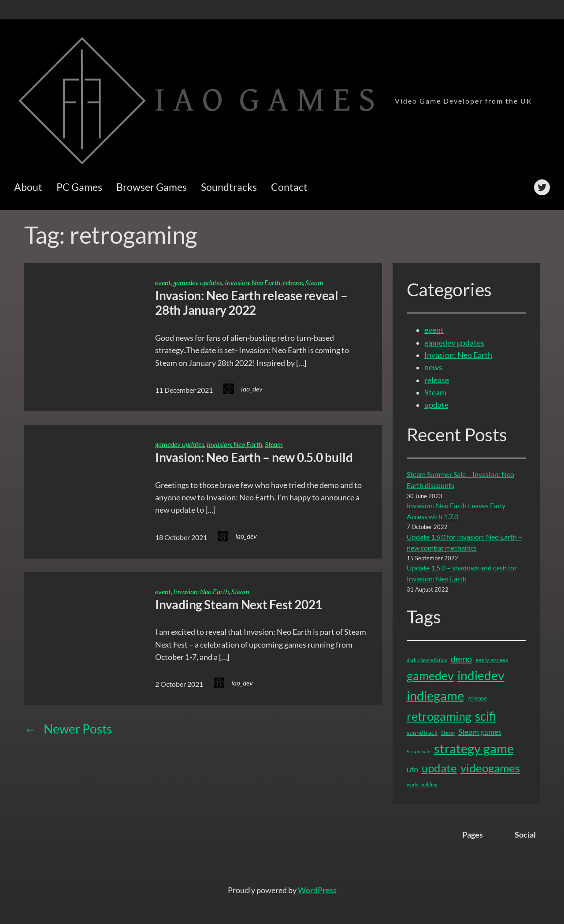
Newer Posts (68, 729)
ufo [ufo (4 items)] (412, 769)
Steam (314, 283)
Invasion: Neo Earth (252, 283)
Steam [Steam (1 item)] (448, 733)
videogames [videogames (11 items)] (490, 768)
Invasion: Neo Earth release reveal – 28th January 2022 (251, 303)
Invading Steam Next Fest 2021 (239, 605)
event (163, 283)
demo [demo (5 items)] (461, 659)
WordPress (317, 890)
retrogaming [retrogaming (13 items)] (439, 716)
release (293, 283)
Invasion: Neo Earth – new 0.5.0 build (254, 457)
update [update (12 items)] (439, 768)
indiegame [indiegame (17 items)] (435, 695)
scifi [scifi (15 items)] (486, 716)
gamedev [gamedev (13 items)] (430, 676)
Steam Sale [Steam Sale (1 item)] (419, 751)
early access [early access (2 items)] (492, 660)
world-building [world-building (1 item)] (422, 784)
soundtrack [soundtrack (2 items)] (422, 732)
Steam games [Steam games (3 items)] (480, 732)
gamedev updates (198, 283)
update (436, 405)
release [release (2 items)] (477, 698)
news (433, 367)
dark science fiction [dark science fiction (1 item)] (427, 660)
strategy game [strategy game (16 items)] (474, 749)
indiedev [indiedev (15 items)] (481, 675)
